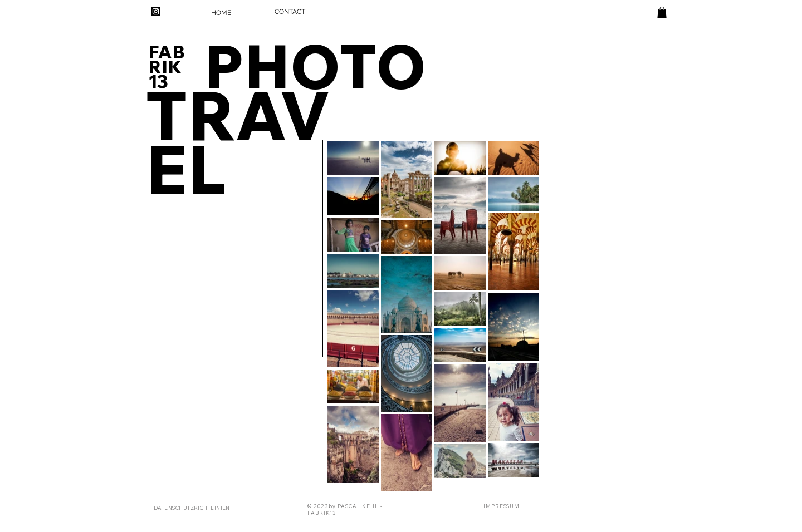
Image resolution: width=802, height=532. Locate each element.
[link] (662, 12)
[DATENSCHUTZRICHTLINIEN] (193, 508)
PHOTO (315, 65)
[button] (502, 506)
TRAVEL (238, 142)
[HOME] (221, 13)
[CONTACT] (290, 12)
